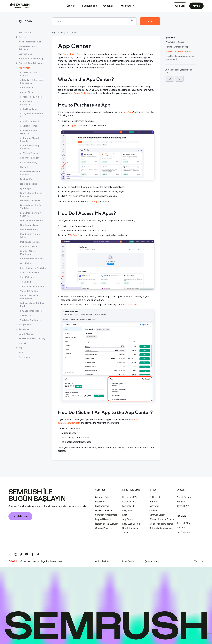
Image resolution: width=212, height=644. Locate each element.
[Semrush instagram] (16, 554)
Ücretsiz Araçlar (130, 528)
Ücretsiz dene (20, 516)
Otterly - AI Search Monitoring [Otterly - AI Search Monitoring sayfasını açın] (29, 253)
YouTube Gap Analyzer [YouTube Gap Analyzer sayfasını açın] (31, 320)
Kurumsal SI (128, 506)
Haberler (154, 502)
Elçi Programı (183, 532)
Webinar (181, 528)
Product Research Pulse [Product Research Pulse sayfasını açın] (32, 259)
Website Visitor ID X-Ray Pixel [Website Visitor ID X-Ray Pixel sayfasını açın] (32, 305)
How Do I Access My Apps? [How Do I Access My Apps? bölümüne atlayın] (178, 51)
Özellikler (100, 502)
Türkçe (198, 561)
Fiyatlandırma (90, 6)
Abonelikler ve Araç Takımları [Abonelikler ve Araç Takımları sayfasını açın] (28, 48)
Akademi (181, 502)
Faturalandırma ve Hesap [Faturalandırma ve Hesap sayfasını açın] (31, 59)
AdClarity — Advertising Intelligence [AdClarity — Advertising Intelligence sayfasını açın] (32, 81)
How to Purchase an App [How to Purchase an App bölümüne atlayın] (177, 47)
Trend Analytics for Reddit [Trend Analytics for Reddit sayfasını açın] (33, 286)
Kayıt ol (196, 6)
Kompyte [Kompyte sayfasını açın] (23, 343)
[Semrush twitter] (38, 554)
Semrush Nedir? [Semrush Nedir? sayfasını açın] (27, 32)
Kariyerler (154, 506)
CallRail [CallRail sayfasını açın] (24, 167)
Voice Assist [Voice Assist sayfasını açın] (26, 315)
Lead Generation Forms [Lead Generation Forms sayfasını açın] (32, 220)
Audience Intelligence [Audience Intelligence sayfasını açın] (31, 158)
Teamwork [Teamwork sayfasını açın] (24, 329)
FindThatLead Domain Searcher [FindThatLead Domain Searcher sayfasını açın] (31, 195)
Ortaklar (153, 511)
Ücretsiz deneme (104, 511)
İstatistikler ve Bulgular (107, 524)
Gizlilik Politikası (103, 561)
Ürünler (71, 6)
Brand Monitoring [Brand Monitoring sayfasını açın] (29, 162)
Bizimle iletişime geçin (161, 528)
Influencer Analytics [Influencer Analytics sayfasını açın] (30, 201)
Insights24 (127, 511)
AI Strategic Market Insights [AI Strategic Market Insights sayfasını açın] (30, 139)
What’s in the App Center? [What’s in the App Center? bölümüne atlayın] (178, 42)
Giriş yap (180, 6)
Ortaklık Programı (104, 528)
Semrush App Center (73, 54)
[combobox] (91, 21)
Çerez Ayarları (152, 561)
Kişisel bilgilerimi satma (161, 524)
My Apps (128, 112)
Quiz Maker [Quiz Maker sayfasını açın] (26, 263)
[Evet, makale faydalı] (170, 79)
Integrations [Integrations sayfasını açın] (25, 325)
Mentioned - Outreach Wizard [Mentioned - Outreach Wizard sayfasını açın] (31, 236)
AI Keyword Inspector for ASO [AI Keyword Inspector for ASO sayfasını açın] (32, 115)
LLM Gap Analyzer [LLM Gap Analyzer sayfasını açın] (29, 225)
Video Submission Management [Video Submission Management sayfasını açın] (29, 297)
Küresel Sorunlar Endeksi (162, 519)
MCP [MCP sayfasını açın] (21, 352)
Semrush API (183, 506)
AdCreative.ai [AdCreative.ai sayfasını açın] (27, 88)
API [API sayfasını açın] (20, 348)
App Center (76, 125)
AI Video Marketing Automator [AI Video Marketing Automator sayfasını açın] (30, 147)
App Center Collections (81, 93)
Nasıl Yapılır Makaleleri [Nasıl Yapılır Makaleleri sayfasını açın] (30, 42)
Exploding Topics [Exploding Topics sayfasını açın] (29, 184)
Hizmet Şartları (128, 561)
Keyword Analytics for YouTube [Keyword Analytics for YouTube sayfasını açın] (31, 207)
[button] (179, 79)
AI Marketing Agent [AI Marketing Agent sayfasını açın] (30, 121)
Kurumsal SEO (130, 497)
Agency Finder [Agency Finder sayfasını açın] (27, 92)
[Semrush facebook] (32, 554)
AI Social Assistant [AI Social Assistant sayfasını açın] (29, 126)
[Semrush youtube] (27, 554)
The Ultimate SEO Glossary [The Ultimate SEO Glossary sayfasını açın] (32, 339)
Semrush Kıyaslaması (106, 515)
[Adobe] (13, 561)
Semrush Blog (183, 523)
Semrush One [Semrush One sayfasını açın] (25, 54)
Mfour (125, 515)
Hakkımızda (155, 497)
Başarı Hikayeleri (104, 519)
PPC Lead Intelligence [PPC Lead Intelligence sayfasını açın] (31, 311)
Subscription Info (129, 304)
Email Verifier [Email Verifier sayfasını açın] (27, 179)
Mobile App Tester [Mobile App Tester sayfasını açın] (29, 246)
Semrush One (102, 497)
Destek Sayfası (184, 497)
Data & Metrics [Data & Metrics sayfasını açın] (26, 334)
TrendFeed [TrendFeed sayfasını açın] (25, 282)
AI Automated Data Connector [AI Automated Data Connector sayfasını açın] (29, 103)
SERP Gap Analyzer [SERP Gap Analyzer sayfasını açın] (30, 273)
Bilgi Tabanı (24, 21)
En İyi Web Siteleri (131, 524)
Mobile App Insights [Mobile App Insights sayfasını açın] (30, 242)
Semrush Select (157, 515)
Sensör (126, 533)
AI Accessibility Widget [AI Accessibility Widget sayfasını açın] (31, 97)
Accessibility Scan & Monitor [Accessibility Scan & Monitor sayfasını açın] (30, 74)
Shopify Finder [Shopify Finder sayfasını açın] (27, 277)
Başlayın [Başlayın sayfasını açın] (23, 37)
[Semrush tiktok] (21, 554)
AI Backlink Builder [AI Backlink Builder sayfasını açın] (29, 109)
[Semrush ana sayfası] (19, 6)
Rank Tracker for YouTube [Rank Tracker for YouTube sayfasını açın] (33, 268)
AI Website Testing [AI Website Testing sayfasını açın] (29, 153)
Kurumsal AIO (129, 502)
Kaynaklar (108, 6)
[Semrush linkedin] (10, 554)
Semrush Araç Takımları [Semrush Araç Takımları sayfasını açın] (30, 63)
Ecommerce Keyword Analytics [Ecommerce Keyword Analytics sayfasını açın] (30, 173)
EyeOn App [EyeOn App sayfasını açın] (26, 188)
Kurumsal (126, 6)
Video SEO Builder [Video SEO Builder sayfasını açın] (29, 291)
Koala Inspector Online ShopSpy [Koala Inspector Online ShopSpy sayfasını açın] (31, 214)
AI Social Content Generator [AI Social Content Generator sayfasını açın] (29, 132)
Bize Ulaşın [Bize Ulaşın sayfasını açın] (24, 357)
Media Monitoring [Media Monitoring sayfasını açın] (29, 230)
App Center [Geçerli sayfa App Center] (24, 68)
